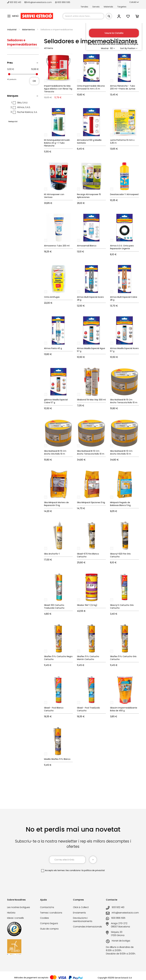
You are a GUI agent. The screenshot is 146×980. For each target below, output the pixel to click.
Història (11, 913)
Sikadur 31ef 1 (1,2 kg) (87, 605)
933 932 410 (14, 2)
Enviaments (79, 913)
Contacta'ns (47, 907)
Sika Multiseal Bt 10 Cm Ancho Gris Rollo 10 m (121, 452)
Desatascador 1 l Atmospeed (124, 194)
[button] (134, 2)
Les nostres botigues (19, 907)
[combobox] (83, 16)
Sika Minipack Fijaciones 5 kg (91, 502)
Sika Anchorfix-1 (52, 554)
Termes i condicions (51, 913)
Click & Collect (81, 907)
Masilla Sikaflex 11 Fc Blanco (57, 759)
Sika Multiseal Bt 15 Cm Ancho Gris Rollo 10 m (55, 452)
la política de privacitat (93, 870)
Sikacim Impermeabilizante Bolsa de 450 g (124, 709)
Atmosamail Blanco (87, 246)
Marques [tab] (13, 96)
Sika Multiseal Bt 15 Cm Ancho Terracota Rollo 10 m (124, 401)
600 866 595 (63, 2)
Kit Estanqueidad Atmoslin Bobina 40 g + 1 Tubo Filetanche (57, 143)
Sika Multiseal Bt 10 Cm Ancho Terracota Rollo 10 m (91, 452)
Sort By (124, 48)
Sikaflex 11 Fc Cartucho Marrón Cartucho (88, 658)
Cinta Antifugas (52, 297)
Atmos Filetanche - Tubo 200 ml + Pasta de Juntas (123, 87)
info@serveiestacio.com (38, 2)
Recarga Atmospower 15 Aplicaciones (89, 196)
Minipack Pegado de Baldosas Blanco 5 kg (120, 504)
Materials (108, 7)
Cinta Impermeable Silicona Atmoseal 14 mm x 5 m (91, 87)
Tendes (84, 7)
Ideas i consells (15, 918)
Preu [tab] (10, 63)
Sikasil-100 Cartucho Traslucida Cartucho (54, 607)
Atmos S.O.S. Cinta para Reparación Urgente (122, 247)
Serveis (96, 7)
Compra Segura (49, 923)
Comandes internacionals (87, 927)
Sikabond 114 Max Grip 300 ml (91, 400)
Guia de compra (49, 929)
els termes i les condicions (67, 870)
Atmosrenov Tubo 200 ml (57, 246)
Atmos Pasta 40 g (53, 348)
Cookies (44, 918)
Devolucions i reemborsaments (83, 920)
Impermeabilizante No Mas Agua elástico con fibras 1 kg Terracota (58, 89)
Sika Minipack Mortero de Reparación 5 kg (56, 504)
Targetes (122, 7)
